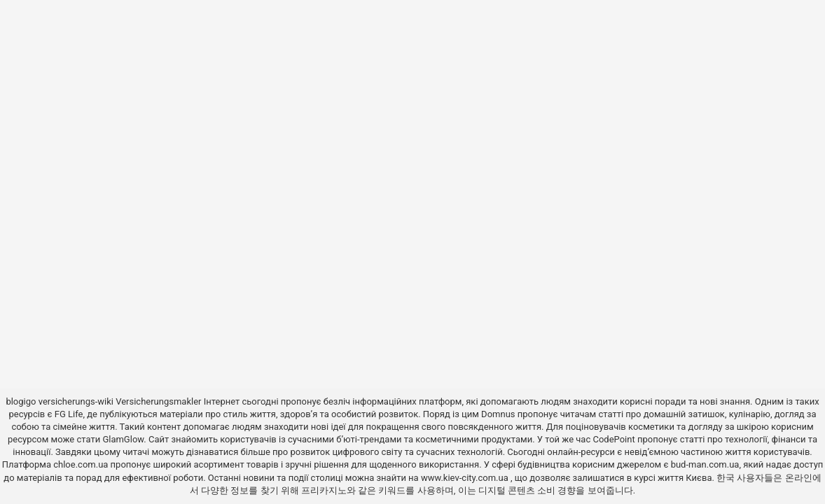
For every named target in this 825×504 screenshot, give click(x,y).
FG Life (69, 414)
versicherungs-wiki (76, 401)
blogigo (21, 401)
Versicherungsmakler (158, 401)
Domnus (498, 414)
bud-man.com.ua (705, 464)
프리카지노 (324, 490)
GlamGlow (123, 439)
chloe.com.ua (81, 464)
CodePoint (613, 439)
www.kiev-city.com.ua (466, 478)
